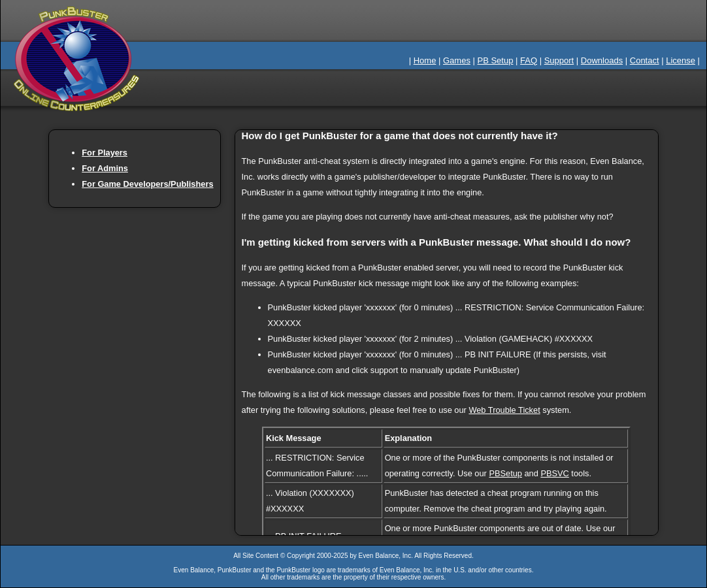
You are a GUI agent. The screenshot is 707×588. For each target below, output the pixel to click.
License (681, 60)
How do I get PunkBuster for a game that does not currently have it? (400, 136)
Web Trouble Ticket (504, 410)
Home (425, 60)
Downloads (602, 60)
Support (559, 60)
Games (457, 60)
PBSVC (554, 473)
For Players (105, 153)
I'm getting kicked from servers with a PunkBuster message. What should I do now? (436, 242)
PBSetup (505, 473)
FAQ (529, 60)
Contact (645, 60)
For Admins (105, 168)
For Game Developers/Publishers (147, 184)
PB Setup (496, 60)
